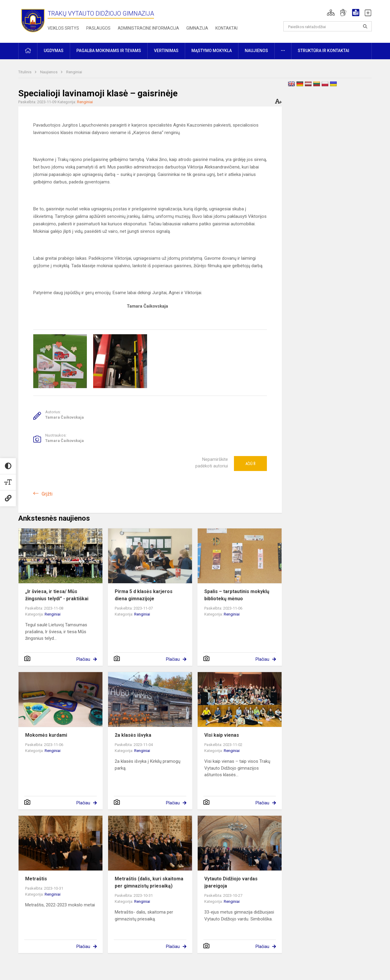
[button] (331, 13)
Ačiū (250, 464)
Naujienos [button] (256, 51)
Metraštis (36, 879)
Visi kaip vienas (222, 735)
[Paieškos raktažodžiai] (328, 26)
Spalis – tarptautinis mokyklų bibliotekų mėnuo (237, 595)
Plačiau (83, 659)
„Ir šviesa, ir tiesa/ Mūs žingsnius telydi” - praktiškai (57, 595)
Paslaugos (98, 28)
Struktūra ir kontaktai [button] (324, 51)
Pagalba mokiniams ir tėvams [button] (109, 51)
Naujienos (49, 72)
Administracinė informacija (148, 28)
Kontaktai (226, 28)
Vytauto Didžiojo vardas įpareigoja (231, 882)
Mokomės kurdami (46, 735)
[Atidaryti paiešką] (365, 26)
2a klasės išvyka (133, 735)
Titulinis (25, 72)
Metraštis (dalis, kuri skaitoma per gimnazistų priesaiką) (149, 882)
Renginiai (74, 72)
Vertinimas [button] (166, 51)
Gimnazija (197, 28)
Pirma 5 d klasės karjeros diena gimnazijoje (144, 595)
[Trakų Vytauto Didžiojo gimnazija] (33, 20)
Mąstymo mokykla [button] (212, 51)
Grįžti (47, 494)
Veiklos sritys (63, 28)
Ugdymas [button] (54, 51)
